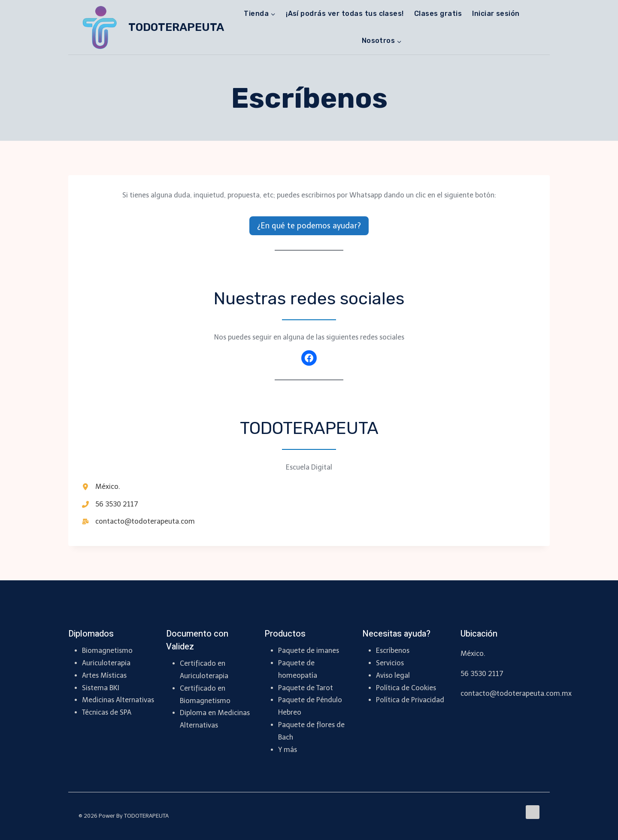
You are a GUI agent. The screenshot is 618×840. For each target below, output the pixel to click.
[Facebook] (533, 812)
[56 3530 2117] (110, 504)
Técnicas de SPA (107, 712)
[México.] (101, 487)
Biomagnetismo (107, 650)
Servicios (390, 663)
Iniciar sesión (496, 14)
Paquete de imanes (309, 650)
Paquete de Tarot (306, 688)
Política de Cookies (406, 688)
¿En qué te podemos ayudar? (309, 226)
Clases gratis (438, 14)
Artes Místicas (104, 675)
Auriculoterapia (106, 663)
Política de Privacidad (410, 700)
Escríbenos (393, 650)
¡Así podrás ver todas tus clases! (345, 14)
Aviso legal (393, 675)
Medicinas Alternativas (118, 700)
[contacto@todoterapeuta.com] (138, 522)
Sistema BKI (101, 688)
